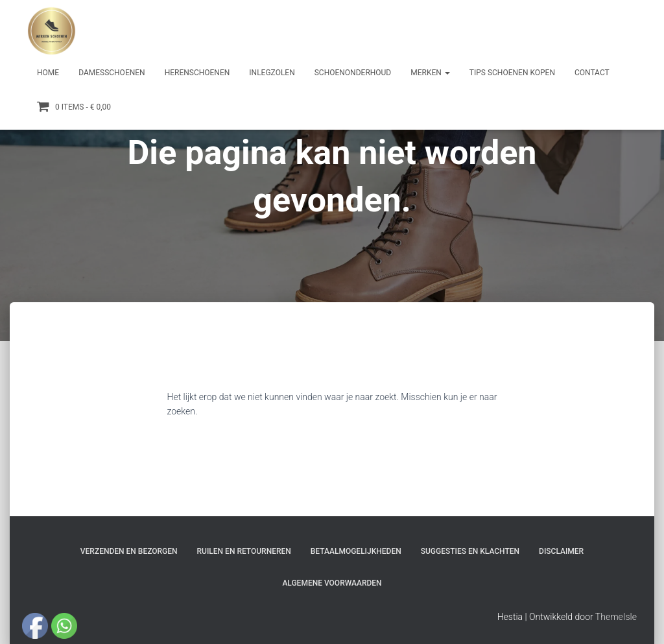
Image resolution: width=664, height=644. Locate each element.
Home (48, 73)
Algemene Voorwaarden (332, 583)
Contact (592, 73)
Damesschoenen (112, 73)
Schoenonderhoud (353, 73)
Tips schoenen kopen (512, 73)
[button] (447, 73)
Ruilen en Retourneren (244, 551)
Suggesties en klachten (470, 551)
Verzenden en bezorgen (129, 551)
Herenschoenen (197, 73)
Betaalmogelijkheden (356, 551)
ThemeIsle (616, 617)
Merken (430, 73)
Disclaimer (561, 551)
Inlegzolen (272, 73)
